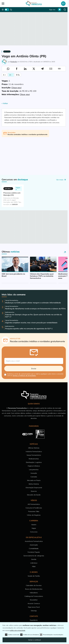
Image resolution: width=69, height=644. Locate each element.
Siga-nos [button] (52, 10)
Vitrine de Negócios (34, 515)
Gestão (34, 559)
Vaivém (34, 525)
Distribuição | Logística (34, 462)
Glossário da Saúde (34, 495)
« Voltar (5, 103)
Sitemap (34, 611)
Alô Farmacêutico (34, 504)
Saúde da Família (34, 576)
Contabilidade (34, 548)
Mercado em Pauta (34, 480)
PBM (34, 567)
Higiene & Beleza (34, 466)
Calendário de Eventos (34, 585)
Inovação (34, 473)
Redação (14, 62)
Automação (34, 545)
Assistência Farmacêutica (34, 541)
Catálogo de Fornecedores (34, 596)
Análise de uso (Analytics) (30, 635)
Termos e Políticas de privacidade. (24, 376)
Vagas (34, 528)
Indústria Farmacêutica (34, 452)
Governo (34, 491)
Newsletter (34, 600)
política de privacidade (17, 630)
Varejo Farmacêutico (34, 455)
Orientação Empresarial (34, 488)
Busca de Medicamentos (34, 589)
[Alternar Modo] (18, 75)
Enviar (34, 369)
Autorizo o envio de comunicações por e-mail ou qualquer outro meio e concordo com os (35, 375)
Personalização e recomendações (52, 635)
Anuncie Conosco (34, 603)
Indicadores (34, 593)
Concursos (34, 532)
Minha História (34, 484)
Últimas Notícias (34, 448)
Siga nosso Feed (34, 607)
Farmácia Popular (34, 552)
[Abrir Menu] (8, 4)
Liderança (34, 563)
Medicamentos (34, 459)
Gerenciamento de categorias (34, 556)
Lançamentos (34, 470)
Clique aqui (16, 88)
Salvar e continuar (34, 640)
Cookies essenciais (12, 635)
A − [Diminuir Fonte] (11, 75)
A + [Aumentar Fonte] (4, 75)
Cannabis (34, 477)
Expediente (34, 620)
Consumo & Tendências (34, 508)
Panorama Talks (34, 511)
